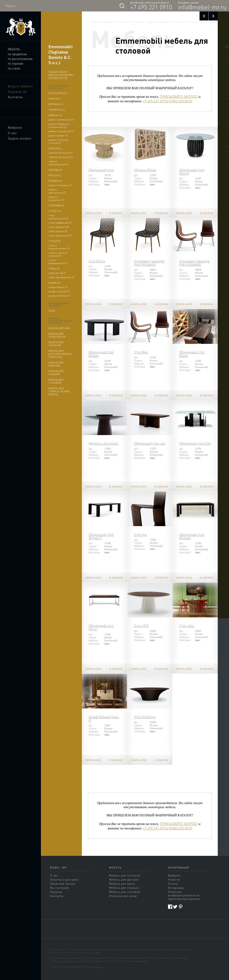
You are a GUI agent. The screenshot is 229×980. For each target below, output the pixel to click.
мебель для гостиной (56, 344)
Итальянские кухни (123, 896)
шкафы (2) (55, 283)
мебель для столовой (56, 381)
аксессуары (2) (58, 93)
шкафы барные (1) (58, 287)
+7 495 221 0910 (151, 7)
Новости (174, 879)
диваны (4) (55, 115)
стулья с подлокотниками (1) (59, 247)
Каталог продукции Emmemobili (155, 22)
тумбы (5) (54, 269)
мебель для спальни (56, 373)
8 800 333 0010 (181, 101)
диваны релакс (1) (58, 136)
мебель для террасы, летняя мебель (59, 391)
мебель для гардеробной (57, 335)
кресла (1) (55, 175)
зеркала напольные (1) (61, 153)
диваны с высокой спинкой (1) (58, 141)
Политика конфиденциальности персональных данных (184, 895)
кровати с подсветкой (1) (56, 198)
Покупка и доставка (64, 879)
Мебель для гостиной (125, 875)
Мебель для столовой (125, 892)
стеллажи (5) (56, 205)
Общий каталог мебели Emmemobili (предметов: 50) (61, 75)
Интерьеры (176, 888)
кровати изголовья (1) (60, 185)
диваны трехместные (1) (61, 120)
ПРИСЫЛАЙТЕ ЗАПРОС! (179, 96)
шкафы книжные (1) (59, 291)
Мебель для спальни (124, 888)
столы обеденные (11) (60, 236)
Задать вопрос (20, 138)
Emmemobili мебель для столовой (197, 22)
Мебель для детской (124, 879)
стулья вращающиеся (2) (58, 262)
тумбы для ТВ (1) (57, 273)
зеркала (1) (55, 148)
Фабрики (15, 127)
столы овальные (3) (59, 227)
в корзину (116, 213)
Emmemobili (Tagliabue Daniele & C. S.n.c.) (61, 55)
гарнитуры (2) (57, 110)
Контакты (15, 97)
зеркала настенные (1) (61, 157)
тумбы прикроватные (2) (61, 277)
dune (52, 311)
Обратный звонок (63, 884)
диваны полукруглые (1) (61, 131)
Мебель (14, 49)
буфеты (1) (55, 99)
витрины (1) (56, 104)
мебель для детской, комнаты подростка (60, 354)
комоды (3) (55, 170)
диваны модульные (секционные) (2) (59, 125)
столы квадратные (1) (60, 223)
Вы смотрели (60, 888)
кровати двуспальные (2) (57, 191)
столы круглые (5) (58, 231)
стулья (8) (54, 241)
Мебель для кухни (122, 884)
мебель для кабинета (56, 364)
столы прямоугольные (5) (58, 217)
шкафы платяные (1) (59, 296)
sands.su (97, 967)
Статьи (173, 884)
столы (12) (55, 211)
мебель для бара (59, 328)
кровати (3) (55, 181)
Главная (95, 22)
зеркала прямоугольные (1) (58, 163)
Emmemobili (125, 22)
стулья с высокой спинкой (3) (58, 254)
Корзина (17, 92)
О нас (12, 133)
